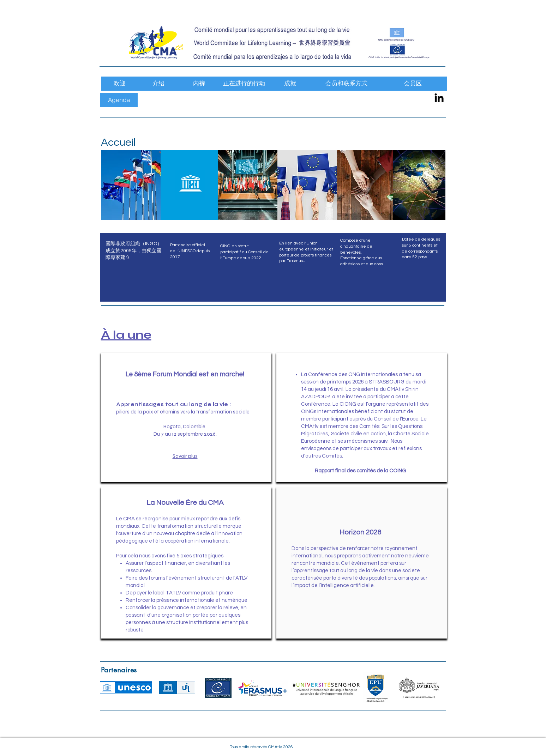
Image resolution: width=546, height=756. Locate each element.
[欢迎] (120, 84)
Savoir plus (185, 456)
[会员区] (413, 84)
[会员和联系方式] (346, 84)
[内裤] (199, 84)
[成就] (290, 84)
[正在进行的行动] (244, 84)
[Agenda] (119, 100)
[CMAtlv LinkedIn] (439, 98)
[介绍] (158, 84)
